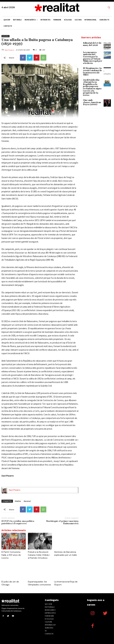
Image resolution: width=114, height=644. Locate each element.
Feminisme (49, 616)
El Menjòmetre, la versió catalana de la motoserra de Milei (92, 68)
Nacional (27, 501)
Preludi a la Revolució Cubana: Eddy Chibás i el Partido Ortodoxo (39, 555)
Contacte (49, 634)
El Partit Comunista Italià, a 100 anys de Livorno (11, 555)
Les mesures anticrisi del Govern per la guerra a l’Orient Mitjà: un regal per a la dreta (92, 56)
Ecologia (49, 619)
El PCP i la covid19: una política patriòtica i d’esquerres (18, 522)
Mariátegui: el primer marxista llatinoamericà (62, 522)
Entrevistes (50, 613)
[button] (109, 8)
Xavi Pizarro (10, 50)
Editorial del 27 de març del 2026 (92, 44)
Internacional (51, 625)
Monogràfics (51, 610)
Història (18, 501)
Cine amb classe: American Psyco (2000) (91, 95)
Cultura (48, 622)
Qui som (48, 604)
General (5, 36)
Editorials (50, 607)
